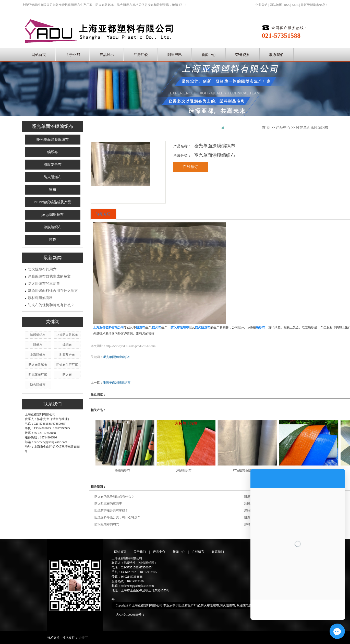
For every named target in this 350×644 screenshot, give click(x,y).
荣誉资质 (243, 55)
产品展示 (107, 55)
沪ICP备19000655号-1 (130, 615)
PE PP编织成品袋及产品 (52, 202)
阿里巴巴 (175, 55)
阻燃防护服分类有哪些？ (111, 510)
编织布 (53, 152)
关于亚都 (73, 55)
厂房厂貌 (141, 55)
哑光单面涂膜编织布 (53, 140)
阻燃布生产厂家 (82, 5)
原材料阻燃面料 (40, 298)
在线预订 (190, 167)
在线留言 (198, 552)
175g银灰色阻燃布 (245, 470)
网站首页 (39, 55)
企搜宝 (83, 638)
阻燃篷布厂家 (38, 375)
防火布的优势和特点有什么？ (51, 305)
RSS (287, 5)
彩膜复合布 (53, 165)
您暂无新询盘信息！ (315, 5)
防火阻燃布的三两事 (44, 284)
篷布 (53, 190)
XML (295, 5)
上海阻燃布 (38, 355)
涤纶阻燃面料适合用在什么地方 (53, 291)
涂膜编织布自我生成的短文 (49, 276)
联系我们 (276, 55)
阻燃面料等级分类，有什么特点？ (117, 517)
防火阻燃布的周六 (42, 269)
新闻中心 (209, 55)
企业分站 (261, 5)
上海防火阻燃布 (67, 335)
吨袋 (53, 240)
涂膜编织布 (53, 227)
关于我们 (140, 552)
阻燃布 (38, 345)
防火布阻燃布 (105, 5)
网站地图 (276, 5)
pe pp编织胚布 (52, 215)
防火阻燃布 (125, 5)
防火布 (67, 375)
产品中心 (283, 128)
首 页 (266, 128)
